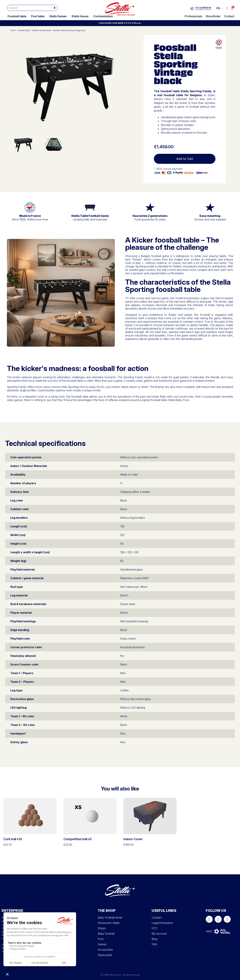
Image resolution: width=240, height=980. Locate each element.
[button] (232, 8)
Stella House (80, 16)
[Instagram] (218, 919)
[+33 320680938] (192, 9)
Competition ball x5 (78, 839)
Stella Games (58, 16)
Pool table (38, 16)
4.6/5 (209, 931)
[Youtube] (227, 919)
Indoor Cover (133, 839)
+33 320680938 (203, 8)
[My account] (227, 8)
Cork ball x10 (13, 839)
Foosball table (17, 16)
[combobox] (28, 8)
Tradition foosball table (41, 30)
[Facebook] (209, 919)
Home (13, 30)
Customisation (103, 16)
